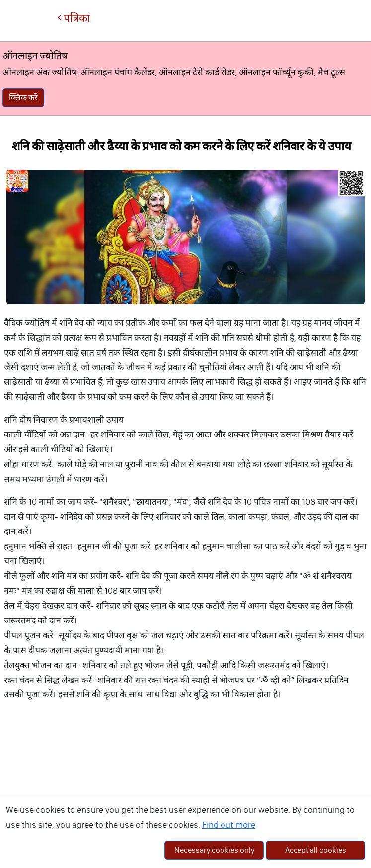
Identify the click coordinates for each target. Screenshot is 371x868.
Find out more (229, 825)
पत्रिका (74, 18)
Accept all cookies (316, 850)
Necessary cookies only (214, 850)
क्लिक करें (23, 97)
